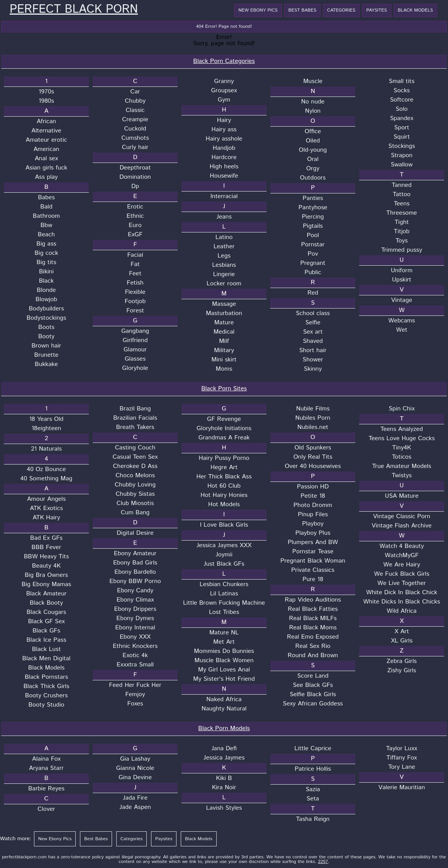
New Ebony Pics (258, 10)
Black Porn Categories (224, 61)
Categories (341, 10)
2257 (323, 862)
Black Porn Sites (224, 389)
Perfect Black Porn (74, 10)
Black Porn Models (224, 728)
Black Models (415, 10)
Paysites (377, 10)
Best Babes (302, 10)
